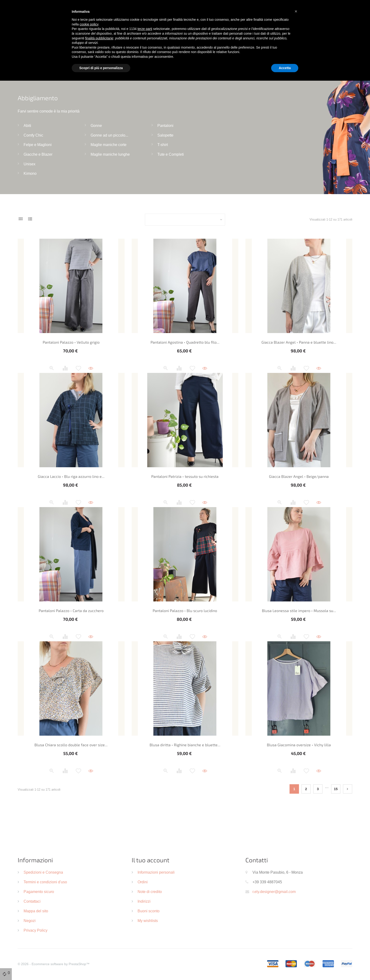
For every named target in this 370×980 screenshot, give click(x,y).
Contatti (257, 860)
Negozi (30, 921)
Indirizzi (144, 901)
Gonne (96, 125)
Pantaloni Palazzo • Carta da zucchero (71, 611)
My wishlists (148, 921)
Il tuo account (151, 860)
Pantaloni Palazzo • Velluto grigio (71, 342)
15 (336, 789)
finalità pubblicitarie (99, 38)
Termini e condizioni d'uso (45, 882)
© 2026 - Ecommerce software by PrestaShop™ (54, 964)
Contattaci (32, 901)
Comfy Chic (33, 135)
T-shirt (163, 145)
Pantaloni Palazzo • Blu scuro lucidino (185, 611)
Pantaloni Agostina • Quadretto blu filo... (185, 342)
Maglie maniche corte (109, 145)
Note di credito (150, 892)
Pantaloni (165, 125)
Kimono (30, 173)
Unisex (29, 164)
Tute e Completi (171, 154)
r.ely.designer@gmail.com (274, 892)
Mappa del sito (36, 911)
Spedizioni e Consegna (43, 872)
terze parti (145, 29)
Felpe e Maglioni (38, 145)
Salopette (165, 135)
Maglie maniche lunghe (110, 154)
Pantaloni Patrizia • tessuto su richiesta (185, 476)
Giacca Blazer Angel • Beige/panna (299, 476)
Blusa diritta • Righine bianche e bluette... (185, 745)
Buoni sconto (149, 911)
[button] (296, 11)
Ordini (143, 882)
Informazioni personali (156, 872)
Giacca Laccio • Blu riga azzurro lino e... (71, 476)
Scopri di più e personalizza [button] (101, 68)
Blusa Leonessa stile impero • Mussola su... (299, 611)
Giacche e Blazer (38, 154)
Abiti (27, 125)
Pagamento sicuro (39, 892)
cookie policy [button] (89, 24)
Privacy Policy (36, 930)
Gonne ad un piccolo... (109, 135)
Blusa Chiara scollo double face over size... (71, 745)
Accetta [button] (285, 68)
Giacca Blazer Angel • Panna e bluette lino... (299, 342)
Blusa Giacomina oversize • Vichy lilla (299, 745)
